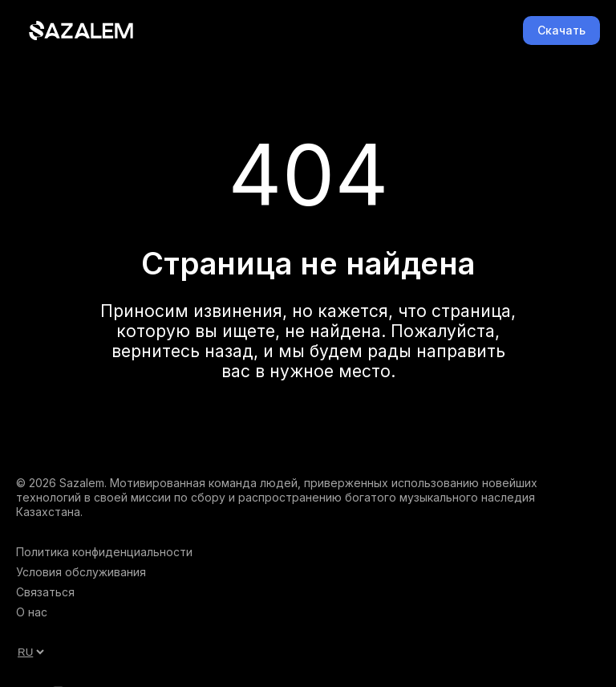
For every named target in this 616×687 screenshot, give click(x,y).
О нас (32, 612)
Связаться (45, 592)
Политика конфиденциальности (104, 552)
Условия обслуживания (81, 572)
